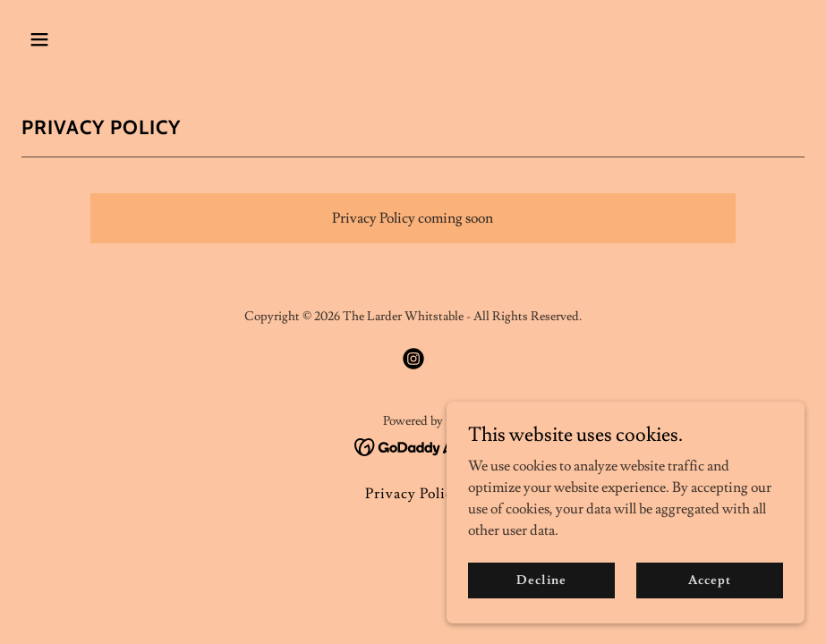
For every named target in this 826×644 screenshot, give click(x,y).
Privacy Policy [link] (413, 494)
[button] (80, 39)
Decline (541, 592)
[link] (413, 359)
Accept (709, 592)
